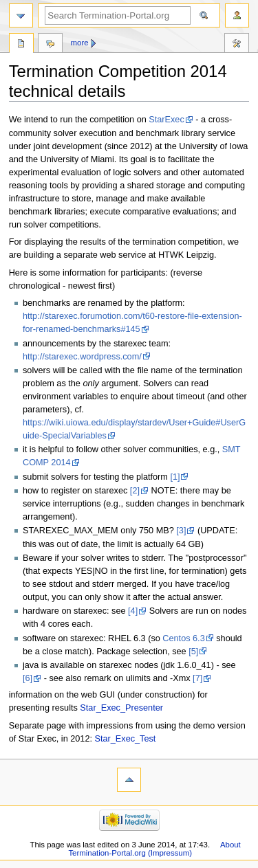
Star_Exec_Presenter (121, 708)
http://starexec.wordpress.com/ (82, 357)
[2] (135, 491)
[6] (28, 678)
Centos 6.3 (183, 638)
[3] (181, 531)
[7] (197, 678)
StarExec (166, 120)
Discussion (50, 45)
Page (21, 45)
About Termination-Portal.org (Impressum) (154, 849)
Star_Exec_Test (126, 739)
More (80, 43)
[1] (175, 477)
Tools (237, 45)
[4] (133, 611)
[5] (193, 652)
